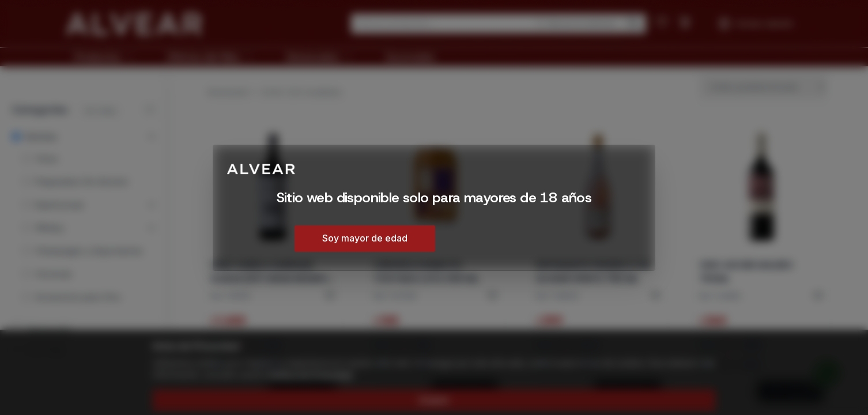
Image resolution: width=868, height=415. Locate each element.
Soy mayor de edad (365, 238)
